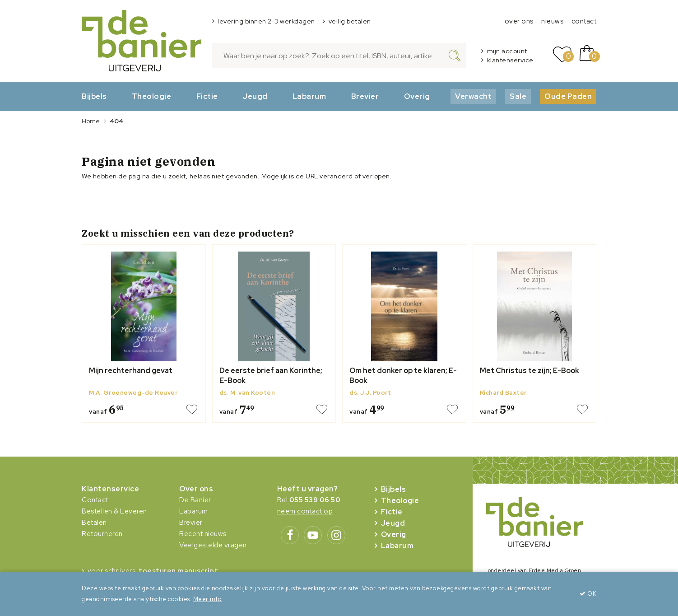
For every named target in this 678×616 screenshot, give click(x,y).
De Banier (195, 500)
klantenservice (510, 60)
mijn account (507, 51)
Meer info (208, 599)
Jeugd (255, 96)
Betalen (94, 523)
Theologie (152, 96)
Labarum (309, 96)
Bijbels (94, 96)
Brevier (365, 96)
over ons (519, 21)
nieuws (552, 21)
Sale (518, 96)
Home (91, 121)
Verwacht (473, 96)
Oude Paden (568, 96)
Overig (417, 96)
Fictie (207, 96)
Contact (95, 500)
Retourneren (102, 534)
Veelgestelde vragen (213, 545)
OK (588, 594)
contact (584, 21)
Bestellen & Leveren (114, 511)
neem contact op (305, 511)
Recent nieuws (203, 534)
